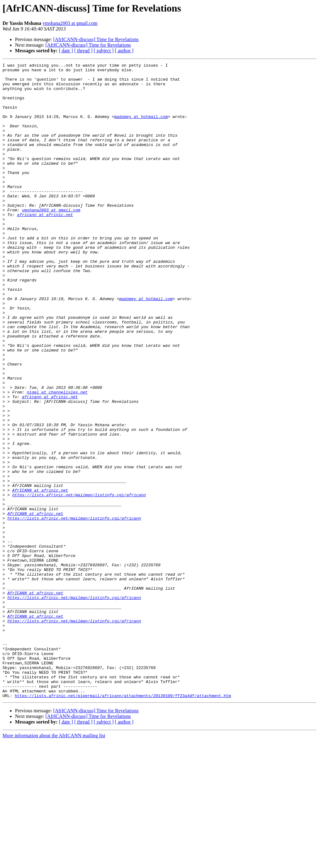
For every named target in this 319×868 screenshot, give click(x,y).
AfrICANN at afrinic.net (40, 576)
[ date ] (66, 51)
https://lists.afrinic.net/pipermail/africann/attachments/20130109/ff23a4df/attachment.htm (123, 823)
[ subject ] (104, 51)
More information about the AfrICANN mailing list (54, 863)
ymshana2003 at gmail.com (70, 23)
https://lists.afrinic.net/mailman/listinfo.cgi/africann (79, 582)
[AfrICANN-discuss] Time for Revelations (96, 39)
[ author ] (124, 51)
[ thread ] (83, 51)
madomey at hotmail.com (141, 128)
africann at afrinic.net (45, 245)
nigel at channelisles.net (57, 458)
